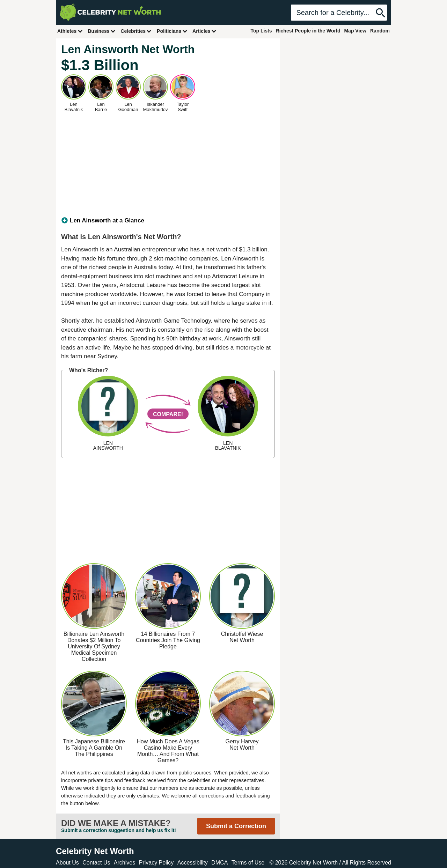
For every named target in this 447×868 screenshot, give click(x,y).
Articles (204, 31)
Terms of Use (248, 863)
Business (102, 31)
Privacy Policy (156, 863)
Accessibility (193, 863)
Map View (355, 31)
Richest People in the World (308, 31)
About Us (67, 863)
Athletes (70, 31)
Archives (124, 863)
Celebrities (136, 31)
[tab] (168, 221)
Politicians (172, 31)
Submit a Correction (236, 826)
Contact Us (96, 863)
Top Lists (261, 31)
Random (380, 31)
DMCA (219, 863)
